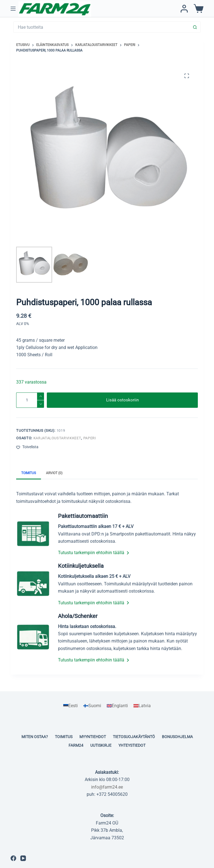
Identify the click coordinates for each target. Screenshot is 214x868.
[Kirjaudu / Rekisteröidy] (184, 9)
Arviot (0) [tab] (54, 473)
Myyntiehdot (93, 737)
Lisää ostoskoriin (122, 400)
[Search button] (195, 27)
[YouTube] (23, 858)
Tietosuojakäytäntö (134, 737)
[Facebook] (13, 858)
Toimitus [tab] (29, 473)
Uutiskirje (101, 745)
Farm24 (76, 745)
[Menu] (13, 9)
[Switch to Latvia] (142, 706)
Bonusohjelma (177, 737)
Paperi (90, 438)
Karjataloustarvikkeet (57, 438)
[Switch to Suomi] (92, 706)
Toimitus (64, 737)
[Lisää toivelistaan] (27, 447)
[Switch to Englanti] (117, 706)
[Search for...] (101, 27)
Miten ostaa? (35, 737)
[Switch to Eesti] (70, 706)
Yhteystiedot (132, 745)
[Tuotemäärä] (30, 400)
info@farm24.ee (107, 787)
